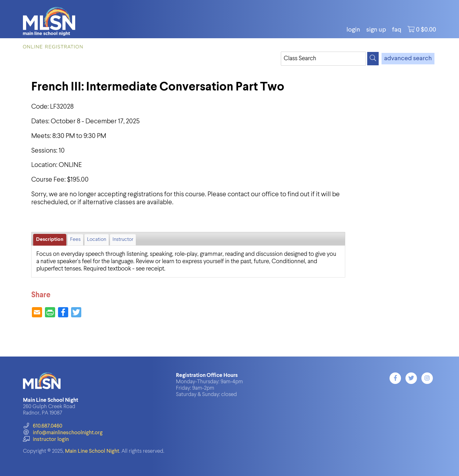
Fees (75, 240)
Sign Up (376, 30)
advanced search (408, 59)
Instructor (123, 240)
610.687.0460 (43, 426)
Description (50, 240)
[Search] (373, 59)
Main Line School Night (92, 451)
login (353, 30)
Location (97, 240)
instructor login (46, 440)
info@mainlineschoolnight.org (63, 433)
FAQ (397, 30)
